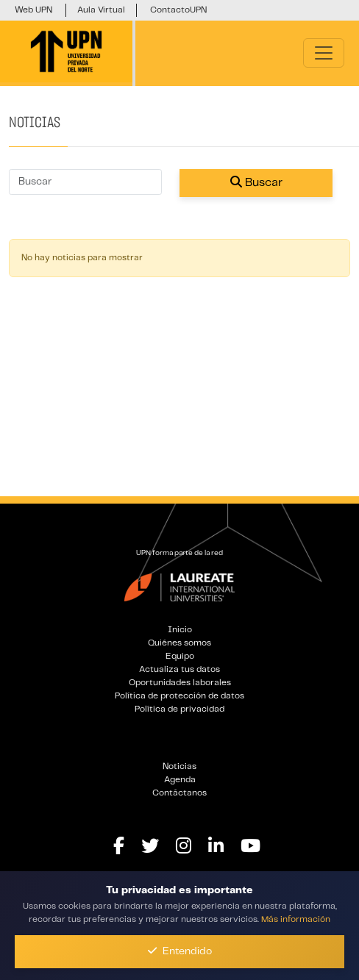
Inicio (180, 630)
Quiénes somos (179, 643)
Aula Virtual (101, 10)
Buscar (256, 182)
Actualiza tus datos (179, 669)
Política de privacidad (179, 709)
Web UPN (33, 10)
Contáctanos (179, 793)
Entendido (180, 951)
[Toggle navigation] (324, 53)
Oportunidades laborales (180, 683)
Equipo (180, 656)
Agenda (180, 780)
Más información (296, 919)
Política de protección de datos (179, 696)
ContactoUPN (178, 10)
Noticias (179, 766)
